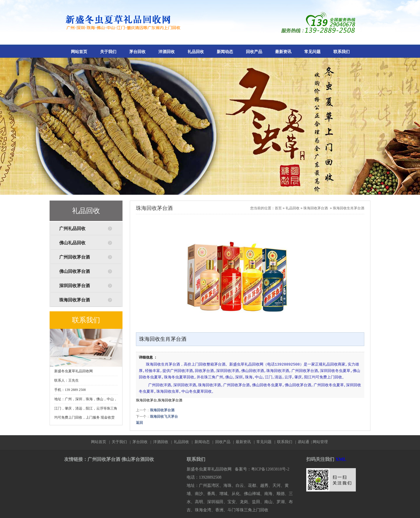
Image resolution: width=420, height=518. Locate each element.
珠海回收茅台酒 (75, 300)
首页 (278, 208)
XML (341, 459)
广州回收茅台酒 (75, 257)
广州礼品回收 (72, 229)
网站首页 (79, 52)
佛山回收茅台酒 (75, 271)
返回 (139, 423)
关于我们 (108, 52)
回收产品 (254, 52)
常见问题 (312, 52)
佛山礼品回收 (72, 243)
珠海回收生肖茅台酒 (349, 208)
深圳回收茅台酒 (75, 286)
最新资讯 (283, 52)
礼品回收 (196, 52)
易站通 (305, 442)
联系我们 (342, 52)
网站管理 (320, 442)
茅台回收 (137, 52)
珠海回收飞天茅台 (164, 417)
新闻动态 (225, 52)
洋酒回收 (167, 52)
